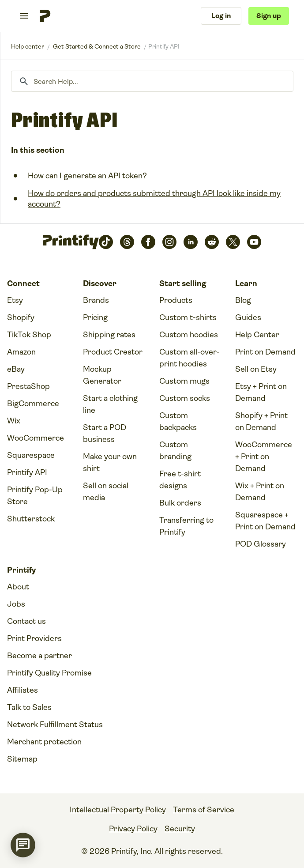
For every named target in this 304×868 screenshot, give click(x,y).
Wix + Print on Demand (260, 492)
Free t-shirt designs (180, 480)
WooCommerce (36, 438)
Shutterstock (31, 519)
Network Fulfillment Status (55, 725)
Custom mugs (184, 381)
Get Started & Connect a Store (97, 46)
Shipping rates (109, 335)
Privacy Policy (133, 829)
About (18, 587)
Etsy (15, 300)
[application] (23, 845)
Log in (221, 16)
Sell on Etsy (256, 369)
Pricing (95, 317)
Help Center (257, 335)
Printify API (27, 472)
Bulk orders (180, 503)
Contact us (26, 621)
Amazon (21, 352)
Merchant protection (44, 742)
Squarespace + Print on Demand (265, 521)
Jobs (16, 604)
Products (176, 300)
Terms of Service (204, 810)
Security (180, 829)
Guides (248, 317)
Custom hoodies (189, 335)
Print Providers (34, 638)
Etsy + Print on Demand (261, 392)
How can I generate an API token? (87, 176)
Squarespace (31, 455)
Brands (96, 300)
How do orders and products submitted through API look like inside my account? (154, 199)
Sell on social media (106, 492)
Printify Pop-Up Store (35, 496)
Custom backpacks (178, 421)
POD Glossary (261, 544)
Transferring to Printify (186, 526)
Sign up (269, 16)
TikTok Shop (29, 335)
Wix (14, 421)
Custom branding (175, 451)
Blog (243, 300)
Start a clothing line (110, 404)
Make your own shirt (110, 462)
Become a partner (39, 656)
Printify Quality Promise (49, 673)
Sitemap (22, 759)
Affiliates (23, 690)
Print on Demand (265, 352)
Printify (28, 46)
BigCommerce (33, 404)
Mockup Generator (102, 375)
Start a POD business (105, 433)
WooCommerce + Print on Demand (264, 457)
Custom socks (185, 398)
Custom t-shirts (188, 317)
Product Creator (113, 352)
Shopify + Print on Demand (261, 421)
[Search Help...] (152, 81)
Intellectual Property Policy (118, 810)
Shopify (21, 317)
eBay (16, 369)
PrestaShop (28, 386)
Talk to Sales (29, 707)
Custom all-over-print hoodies (190, 358)
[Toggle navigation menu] (24, 16)
